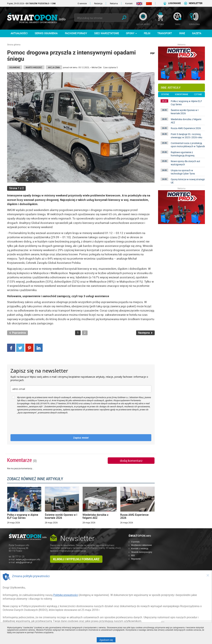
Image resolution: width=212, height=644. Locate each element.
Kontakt (129, 3)
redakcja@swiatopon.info (28, 559)
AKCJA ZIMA (54, 67)
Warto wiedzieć (34, 67)
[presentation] (36, 424)
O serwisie (82, 3)
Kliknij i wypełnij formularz (76, 559)
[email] (81, 389)
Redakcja (98, 3)
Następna (145, 333)
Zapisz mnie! (81, 438)
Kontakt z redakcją (140, 548)
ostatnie (165, 94)
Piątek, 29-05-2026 (31, 3)
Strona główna (14, 45)
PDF (152, 53)
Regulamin (136, 559)
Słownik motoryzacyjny (142, 552)
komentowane (182, 94)
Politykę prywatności (66, 595)
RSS (133, 555)
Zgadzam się (107, 640)
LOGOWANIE (174, 3)
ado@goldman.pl (24, 562)
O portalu (135, 542)
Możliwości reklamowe (142, 545)
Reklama (114, 3)
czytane (198, 94)
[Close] (208, 575)
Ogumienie (15, 67)
